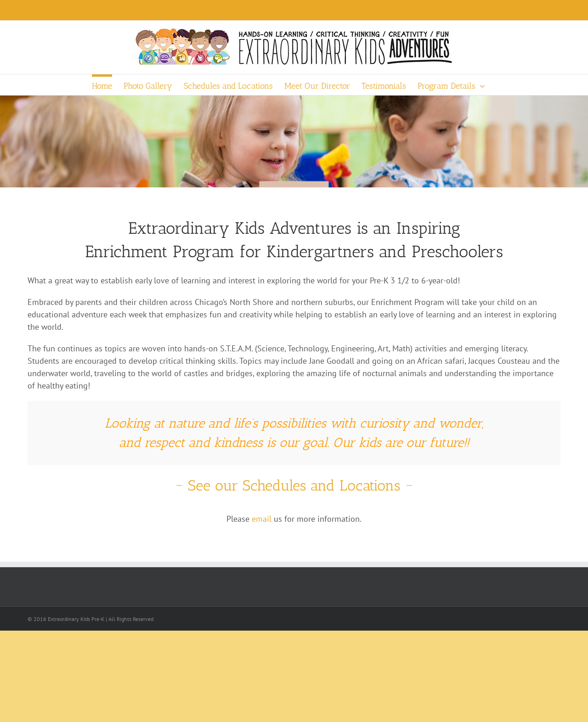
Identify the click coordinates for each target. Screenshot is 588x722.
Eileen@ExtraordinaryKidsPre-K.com (70, 10)
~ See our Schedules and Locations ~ (294, 485)
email (262, 519)
